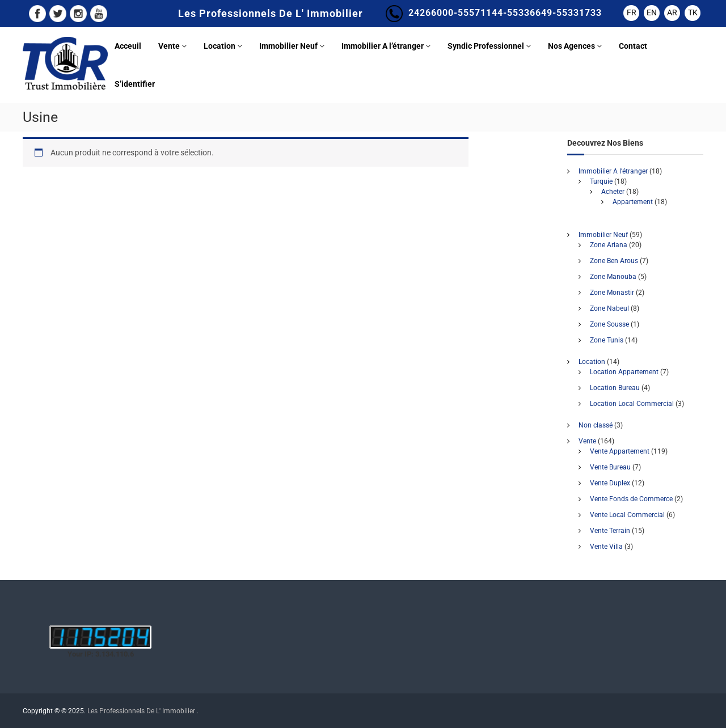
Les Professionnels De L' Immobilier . (143, 711)
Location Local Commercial (632, 404)
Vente (169, 46)
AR (672, 12)
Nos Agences (571, 46)
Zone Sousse (609, 324)
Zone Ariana (609, 245)
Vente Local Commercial (627, 515)
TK (693, 12)
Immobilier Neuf (288, 46)
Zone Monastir (612, 293)
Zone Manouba (613, 277)
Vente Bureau (610, 467)
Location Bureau (615, 388)
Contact (633, 46)
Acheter (613, 192)
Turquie (601, 181)
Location (220, 46)
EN (652, 12)
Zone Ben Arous (614, 261)
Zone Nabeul (609, 308)
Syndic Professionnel (486, 46)
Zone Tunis (607, 340)
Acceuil (128, 46)
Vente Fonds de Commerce (631, 499)
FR (632, 12)
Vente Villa (606, 547)
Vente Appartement (620, 451)
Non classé (596, 425)
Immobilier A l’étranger (383, 46)
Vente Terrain (610, 531)
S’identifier (135, 84)
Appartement (633, 202)
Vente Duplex (610, 483)
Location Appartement (624, 372)
